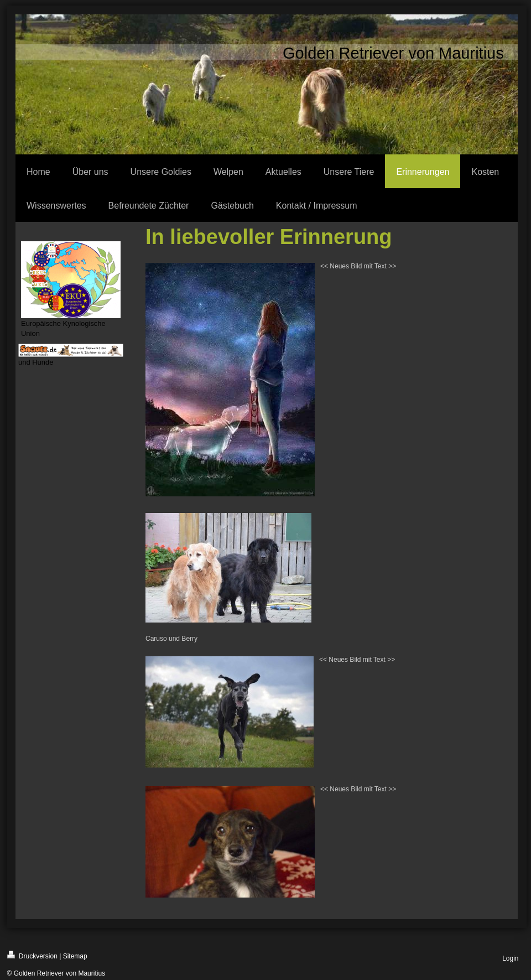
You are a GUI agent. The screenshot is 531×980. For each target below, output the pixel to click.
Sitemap (75, 956)
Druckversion (32, 955)
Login (510, 958)
